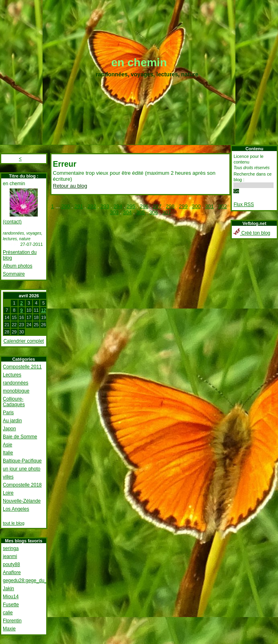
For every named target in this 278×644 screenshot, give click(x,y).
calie (8, 613)
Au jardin (12, 421)
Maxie (9, 629)
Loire (8, 493)
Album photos (17, 266)
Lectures (12, 375)
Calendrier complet (24, 341)
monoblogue (16, 391)
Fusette (11, 605)
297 (157, 206)
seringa (11, 548)
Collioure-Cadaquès (14, 402)
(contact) (12, 222)
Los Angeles (16, 509)
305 (141, 212)
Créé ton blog (252, 233)
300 (196, 206)
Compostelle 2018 (22, 485)
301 (209, 206)
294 (118, 206)
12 (43, 310)
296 (144, 206)
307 (167, 212)
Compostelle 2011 (22, 367)
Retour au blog (70, 186)
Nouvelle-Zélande (22, 501)
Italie (8, 453)
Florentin (12, 621)
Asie (7, 445)
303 (114, 212)
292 (92, 206)
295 (131, 206)
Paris (8, 413)
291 (79, 206)
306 (153, 212)
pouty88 (11, 564)
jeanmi (10, 556)
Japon (9, 429)
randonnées (15, 383)
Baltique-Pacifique (22, 461)
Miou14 (11, 597)
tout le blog (14, 523)
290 (65, 206)
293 (105, 206)
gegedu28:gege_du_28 (28, 581)
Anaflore (12, 572)
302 (223, 206)
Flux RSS (244, 204)
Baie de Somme (20, 437)
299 (183, 206)
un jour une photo (21, 469)
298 (170, 206)
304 (127, 212)
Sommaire (14, 274)
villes (8, 477)
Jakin (8, 589)
